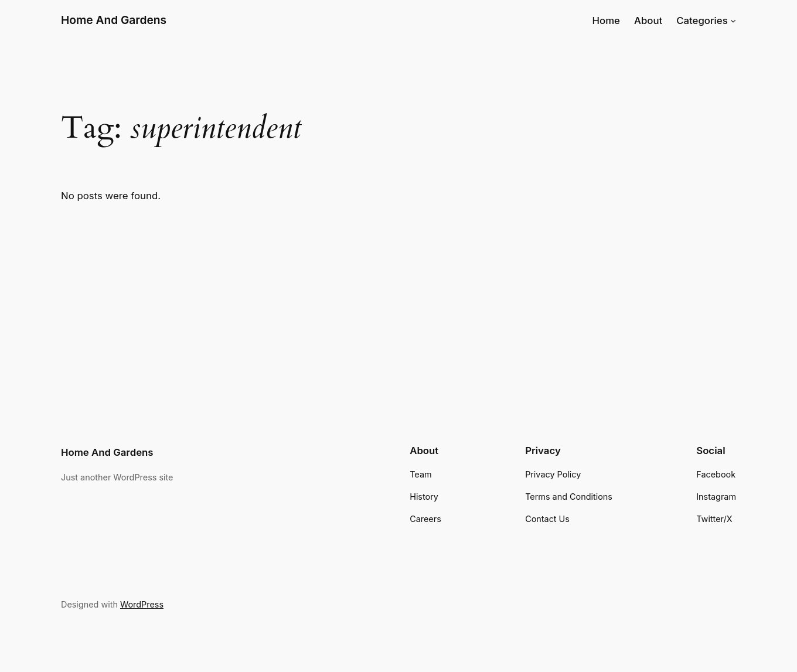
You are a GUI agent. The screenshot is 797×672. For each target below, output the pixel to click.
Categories (702, 21)
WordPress (142, 604)
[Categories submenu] (733, 21)
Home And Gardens (114, 20)
